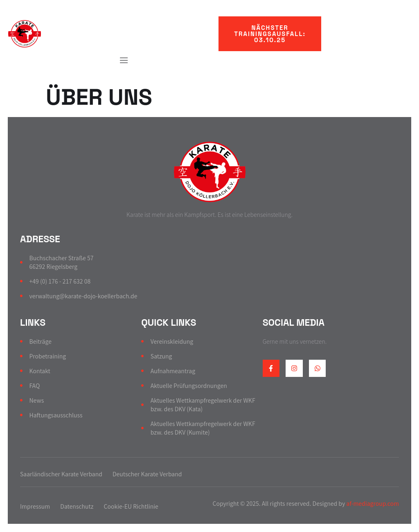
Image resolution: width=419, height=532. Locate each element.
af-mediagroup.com (372, 503)
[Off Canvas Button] (120, 60)
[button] (270, 34)
